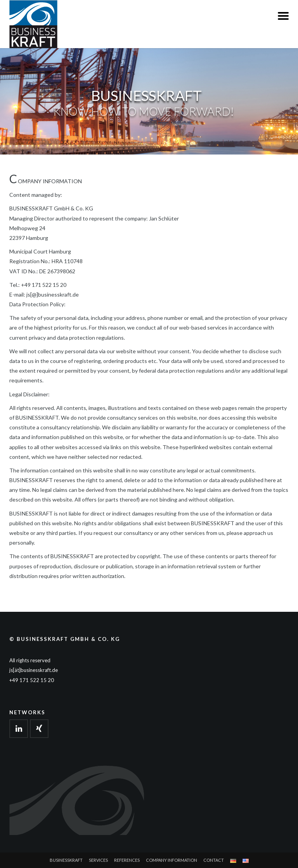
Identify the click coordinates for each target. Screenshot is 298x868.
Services (98, 860)
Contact (214, 860)
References (127, 860)
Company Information (172, 860)
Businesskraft (66, 860)
